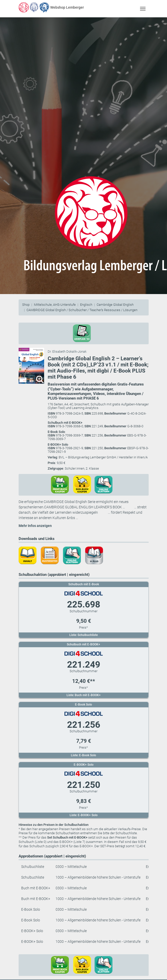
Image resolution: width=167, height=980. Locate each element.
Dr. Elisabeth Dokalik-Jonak (67, 352)
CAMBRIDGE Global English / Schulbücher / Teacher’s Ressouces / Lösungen (82, 310)
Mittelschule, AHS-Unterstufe (55, 305)
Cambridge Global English (115, 305)
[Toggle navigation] (143, 9)
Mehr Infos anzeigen (35, 526)
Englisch (86, 305)
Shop (26, 305)
